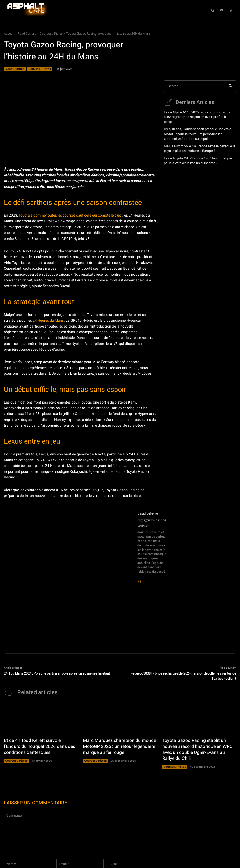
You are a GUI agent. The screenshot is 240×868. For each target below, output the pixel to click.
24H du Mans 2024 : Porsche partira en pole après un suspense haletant (57, 673)
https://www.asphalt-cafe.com (152, 523)
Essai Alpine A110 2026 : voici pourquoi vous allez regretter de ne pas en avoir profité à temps (199, 114)
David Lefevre (148, 513)
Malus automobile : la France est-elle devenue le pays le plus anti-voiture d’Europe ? (197, 141)
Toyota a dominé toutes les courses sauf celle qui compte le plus (70, 215)
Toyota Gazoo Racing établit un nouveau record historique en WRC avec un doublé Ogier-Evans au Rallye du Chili (197, 748)
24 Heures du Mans (48, 320)
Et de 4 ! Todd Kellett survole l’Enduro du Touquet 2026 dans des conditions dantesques (39, 745)
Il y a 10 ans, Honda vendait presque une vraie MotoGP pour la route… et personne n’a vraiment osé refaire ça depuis (197, 127)
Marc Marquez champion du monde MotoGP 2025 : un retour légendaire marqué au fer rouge (116, 745)
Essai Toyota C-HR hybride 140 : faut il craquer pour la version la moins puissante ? (196, 152)
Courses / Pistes (51, 34)
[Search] (231, 86)
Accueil (9, 34)
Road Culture (27, 34)
